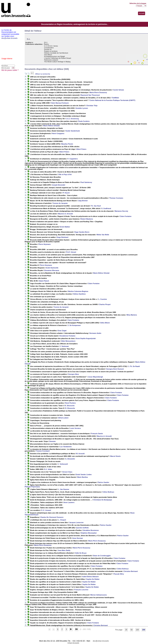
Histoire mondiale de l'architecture (56, 53)
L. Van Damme (64, 489)
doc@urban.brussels (101, 641)
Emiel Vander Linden (84, 474)
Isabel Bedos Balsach (90, 577)
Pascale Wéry (119, 574)
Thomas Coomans (116, 198)
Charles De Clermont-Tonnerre (52, 517)
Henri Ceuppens (58, 133)
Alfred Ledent (63, 418)
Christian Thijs (92, 106)
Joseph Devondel (59, 185)
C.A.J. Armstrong (72, 119)
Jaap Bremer (83, 201)
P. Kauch (66, 193)
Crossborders (49, 48)
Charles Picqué (105, 304)
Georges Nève (74, 374)
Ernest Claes (67, 472)
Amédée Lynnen (82, 108)
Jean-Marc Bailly (64, 550)
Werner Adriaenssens (99, 595)
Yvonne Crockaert (43, 451)
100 (137, 630)
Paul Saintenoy (86, 182)
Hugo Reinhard (63, 237)
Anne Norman (78, 538)
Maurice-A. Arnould (65, 214)
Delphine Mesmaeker (89, 533)
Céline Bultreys (108, 492)
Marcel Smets (115, 456)
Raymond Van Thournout (90, 95)
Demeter (53, 441)
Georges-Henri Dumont (115, 369)
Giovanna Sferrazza (52, 270)
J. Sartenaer (64, 346)
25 (126, 630)
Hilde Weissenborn (68, 341)
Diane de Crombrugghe (102, 556)
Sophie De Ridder (93, 579)
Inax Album (48, 55)
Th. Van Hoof (96, 206)
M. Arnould (80, 454)
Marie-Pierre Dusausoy (98, 92)
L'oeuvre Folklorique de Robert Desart (58, 58)
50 (132, 630)
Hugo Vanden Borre (82, 232)
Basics (46, 44)
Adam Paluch (44, 281)
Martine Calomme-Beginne (78, 291)
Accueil (142, 13)
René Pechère (70, 403)
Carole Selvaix (118, 90)
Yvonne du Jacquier (60, 203)
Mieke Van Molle (103, 235)
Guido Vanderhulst (73, 131)
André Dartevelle (52, 268)
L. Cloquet (62, 520)
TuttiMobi (115, 98)
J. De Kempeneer (74, 325)
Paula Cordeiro (84, 121)
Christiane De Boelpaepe (103, 500)
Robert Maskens (87, 219)
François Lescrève (81, 590)
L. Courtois (103, 299)
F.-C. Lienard (46, 510)
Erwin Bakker (65, 227)
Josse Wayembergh (96, 377)
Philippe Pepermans (32, 487)
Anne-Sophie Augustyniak (86, 338)
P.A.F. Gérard (71, 252)
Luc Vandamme (66, 447)
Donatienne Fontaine (68, 336)
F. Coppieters (73, 159)
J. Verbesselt (63, 464)
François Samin (97, 434)
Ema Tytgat (62, 331)
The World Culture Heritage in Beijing (57, 62)
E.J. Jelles (48, 469)
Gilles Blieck (105, 323)
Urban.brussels (73, 643)
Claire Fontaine (126, 216)
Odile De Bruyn (81, 553)
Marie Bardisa (82, 477)
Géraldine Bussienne (91, 530)
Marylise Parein (67, 144)
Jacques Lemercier (76, 522)
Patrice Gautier (103, 482)
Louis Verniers (75, 428)
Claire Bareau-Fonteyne (60, 103)
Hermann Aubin (95, 333)
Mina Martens (132, 315)
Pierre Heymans (45, 244)
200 (144, 630)
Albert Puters (81, 149)
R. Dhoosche (70, 406)
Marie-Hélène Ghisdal (52, 126)
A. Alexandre (70, 459)
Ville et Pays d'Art (65, 174)
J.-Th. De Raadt (134, 366)
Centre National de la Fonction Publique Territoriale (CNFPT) (112, 100)
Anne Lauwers (69, 502)
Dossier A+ (48, 49)
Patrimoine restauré (51, 60)
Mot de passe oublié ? (10, 70)
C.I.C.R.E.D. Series (51, 46)
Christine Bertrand (131, 571)
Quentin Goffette (82, 528)
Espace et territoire (51, 51)
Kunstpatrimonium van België (54, 56)
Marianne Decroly (121, 211)
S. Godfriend (106, 208)
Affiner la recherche (43, 74)
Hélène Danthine (79, 294)
